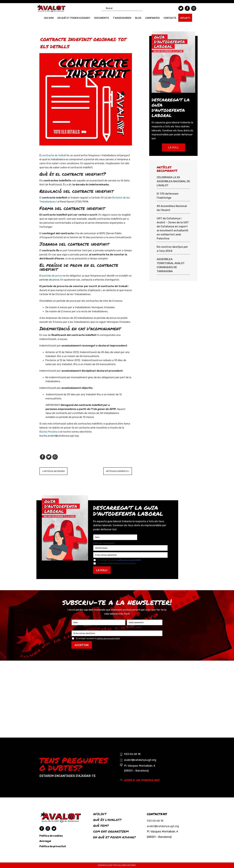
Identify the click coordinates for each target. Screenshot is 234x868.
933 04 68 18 (155, 821)
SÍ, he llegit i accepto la (119, 560)
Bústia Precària (48, 432)
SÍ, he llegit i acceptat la (98, 638)
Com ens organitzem (111, 831)
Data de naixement (104, 543)
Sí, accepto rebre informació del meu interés (117, 563)
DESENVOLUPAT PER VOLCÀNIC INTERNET (117, 865)
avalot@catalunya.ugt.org (163, 826)
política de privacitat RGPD (129, 560)
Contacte (170, 18)
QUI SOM (49, 18)
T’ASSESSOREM (122, 18)
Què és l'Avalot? (107, 820)
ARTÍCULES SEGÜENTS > (118, 471)
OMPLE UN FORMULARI (142, 780)
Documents (102, 18)
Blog (138, 18)
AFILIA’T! (185, 18)
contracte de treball (54, 155)
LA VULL (173, 147)
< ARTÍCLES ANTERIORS (53, 471)
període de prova (52, 276)
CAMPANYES (152, 18)
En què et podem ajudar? (74, 18)
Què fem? (101, 826)
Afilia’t (100, 814)
